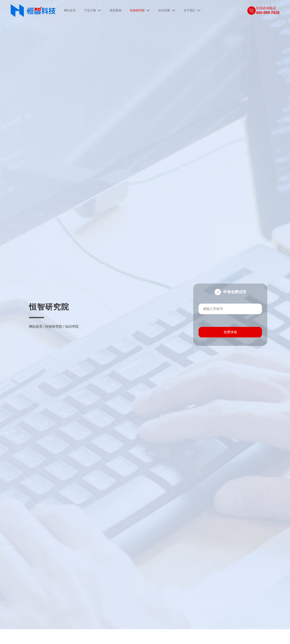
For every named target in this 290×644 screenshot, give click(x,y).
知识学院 (72, 325)
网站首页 (36, 325)
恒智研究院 (54, 325)
